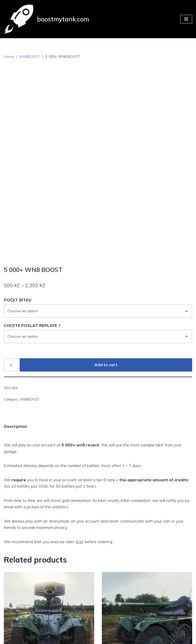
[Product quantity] (11, 283)
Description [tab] (15, 345)
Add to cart (106, 283)
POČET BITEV (18, 218)
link (80, 460)
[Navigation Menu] (186, 19)
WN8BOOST (30, 57)
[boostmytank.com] (46, 19)
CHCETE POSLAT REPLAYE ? (32, 244)
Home (9, 57)
